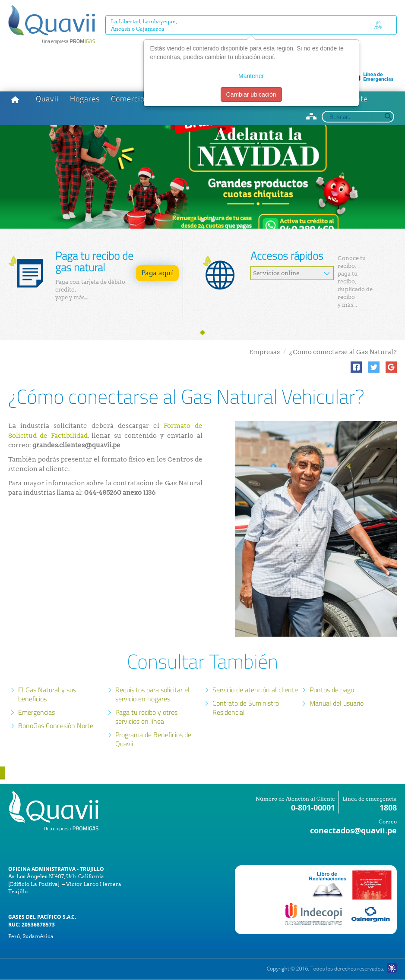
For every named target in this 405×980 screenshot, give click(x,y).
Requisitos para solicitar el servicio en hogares (152, 694)
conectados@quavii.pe (353, 831)
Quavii (47, 99)
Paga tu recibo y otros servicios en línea (146, 717)
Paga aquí (157, 273)
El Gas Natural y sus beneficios (47, 694)
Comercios (130, 99)
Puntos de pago (332, 690)
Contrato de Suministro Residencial (246, 708)
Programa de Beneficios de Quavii (153, 739)
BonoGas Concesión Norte (56, 726)
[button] (356, 367)
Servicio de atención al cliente (255, 690)
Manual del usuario (337, 703)
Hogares (85, 99)
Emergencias (36, 712)
